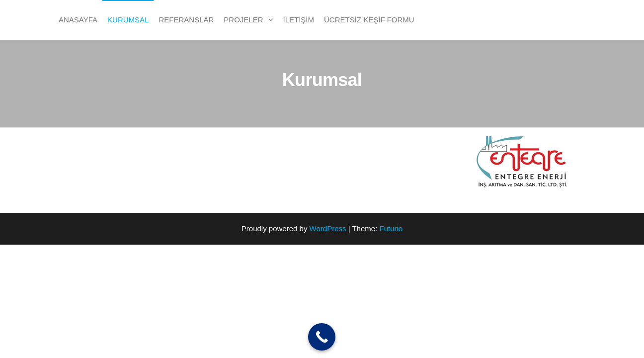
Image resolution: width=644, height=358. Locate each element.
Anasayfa (78, 20)
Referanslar (186, 20)
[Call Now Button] (322, 337)
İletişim (299, 20)
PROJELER (243, 20)
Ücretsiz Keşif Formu (369, 20)
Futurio (391, 228)
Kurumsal (128, 20)
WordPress (328, 228)
